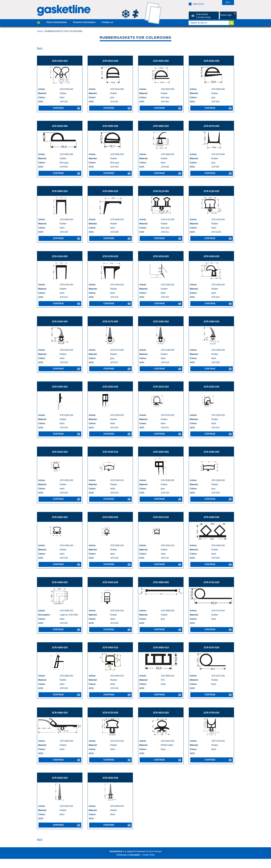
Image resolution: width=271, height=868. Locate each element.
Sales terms (196, 4)
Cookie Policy (148, 855)
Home (40, 31)
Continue (67, 108)
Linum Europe (155, 851)
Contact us (107, 22)
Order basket (200, 16)
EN (228, 2)
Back (40, 48)
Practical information (84, 22)
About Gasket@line (57, 22)
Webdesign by (128, 855)
